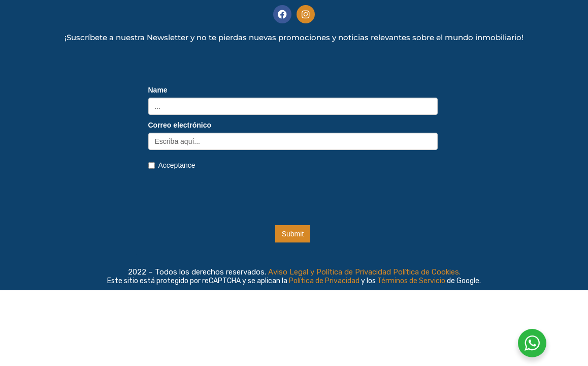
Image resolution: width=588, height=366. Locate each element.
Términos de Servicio (412, 281)
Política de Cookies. (427, 272)
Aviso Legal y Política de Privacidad (330, 272)
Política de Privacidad (325, 281)
